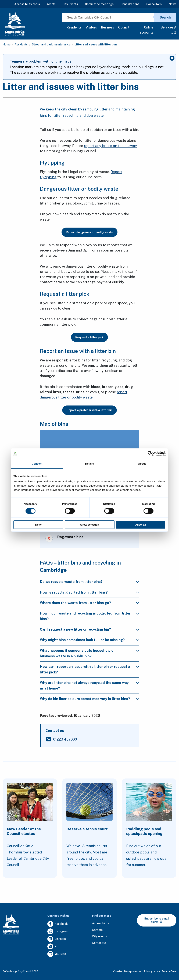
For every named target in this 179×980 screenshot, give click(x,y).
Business (108, 27)
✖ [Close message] (173, 59)
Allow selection (89, 525)
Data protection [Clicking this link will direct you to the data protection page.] (133, 971)
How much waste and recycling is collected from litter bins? (85, 616)
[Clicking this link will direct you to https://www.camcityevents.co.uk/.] (100, 937)
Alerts (51, 4)
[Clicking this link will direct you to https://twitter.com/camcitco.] (52, 947)
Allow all (141, 525)
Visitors (91, 27)
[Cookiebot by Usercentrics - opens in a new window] (150, 454)
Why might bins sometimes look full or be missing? (82, 640)
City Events (70, 4)
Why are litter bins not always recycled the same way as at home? (84, 685)
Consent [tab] (37, 464)
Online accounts (146, 30)
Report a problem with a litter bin (89, 410)
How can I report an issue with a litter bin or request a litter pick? (85, 669)
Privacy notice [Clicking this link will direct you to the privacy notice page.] (152, 971)
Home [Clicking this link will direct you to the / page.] (7, 44)
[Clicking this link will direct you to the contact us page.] (99, 943)
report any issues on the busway (110, 146)
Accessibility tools (27, 4)
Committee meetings (99, 4)
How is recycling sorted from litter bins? (74, 592)
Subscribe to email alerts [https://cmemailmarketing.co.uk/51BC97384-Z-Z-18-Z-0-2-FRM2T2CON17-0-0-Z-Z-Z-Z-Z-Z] (157, 920)
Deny (38, 525)
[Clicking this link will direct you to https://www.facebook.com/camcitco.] (58, 924)
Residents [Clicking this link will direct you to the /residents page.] (21, 44)
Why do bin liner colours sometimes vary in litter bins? (85, 699)
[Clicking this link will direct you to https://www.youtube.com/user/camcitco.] (57, 954)
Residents (74, 27)
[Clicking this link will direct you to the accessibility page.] (101, 923)
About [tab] (142, 464)
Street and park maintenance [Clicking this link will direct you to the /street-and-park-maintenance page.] (51, 44)
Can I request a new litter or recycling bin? (75, 629)
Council (124, 27)
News (173, 4)
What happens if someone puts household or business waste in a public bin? (77, 653)
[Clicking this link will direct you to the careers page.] (97, 930)
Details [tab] (89, 464)
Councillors (154, 4)
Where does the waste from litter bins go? (75, 603)
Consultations (130, 4)
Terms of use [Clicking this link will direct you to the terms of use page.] (169, 971)
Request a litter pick (89, 337)
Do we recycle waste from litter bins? (71, 582)
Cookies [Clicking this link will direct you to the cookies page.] (118, 971)
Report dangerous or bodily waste (89, 232)
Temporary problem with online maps (41, 61)
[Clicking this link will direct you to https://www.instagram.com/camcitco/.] (58, 931)
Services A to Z (169, 30)
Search (165, 17)
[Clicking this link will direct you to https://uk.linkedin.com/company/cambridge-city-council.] (57, 939)
